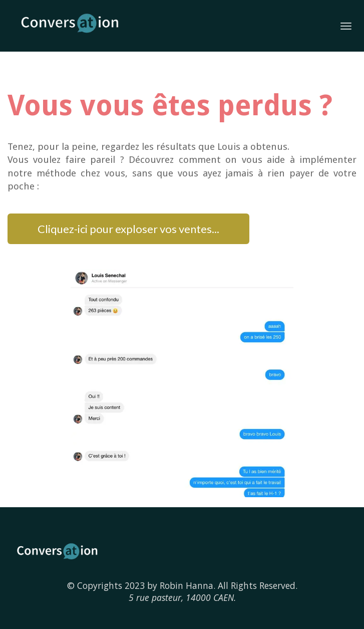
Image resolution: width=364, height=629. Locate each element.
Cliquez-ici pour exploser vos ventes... (128, 229)
